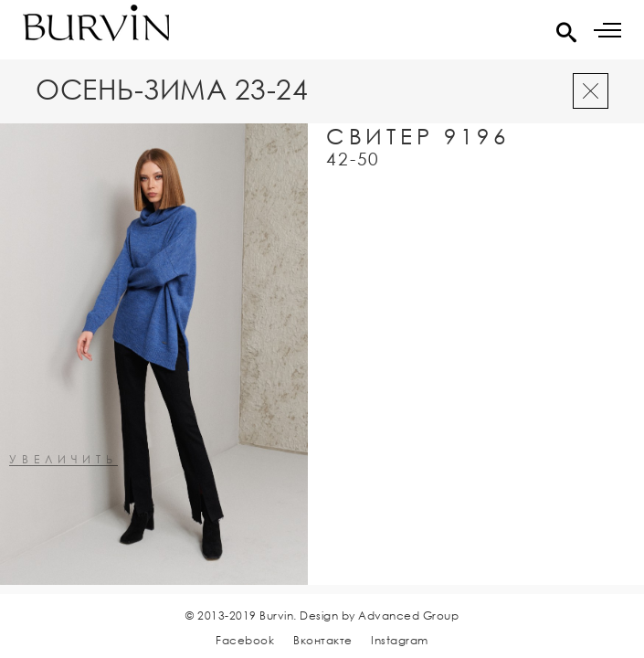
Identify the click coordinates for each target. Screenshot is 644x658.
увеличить (63, 460)
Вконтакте (323, 640)
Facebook (245, 640)
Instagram (400, 640)
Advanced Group (408, 616)
